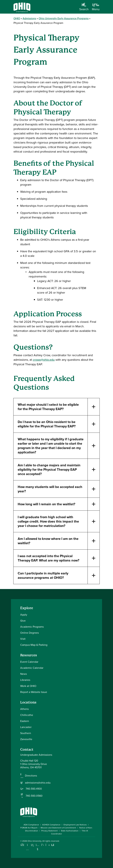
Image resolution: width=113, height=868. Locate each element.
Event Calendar (29, 662)
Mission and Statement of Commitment (58, 828)
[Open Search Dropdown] (84, 8)
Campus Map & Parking (34, 645)
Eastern (25, 721)
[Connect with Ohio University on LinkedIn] (32, 845)
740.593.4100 (33, 789)
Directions (31, 776)
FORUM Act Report (29, 828)
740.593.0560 (34, 796)
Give (23, 621)
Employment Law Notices (75, 825)
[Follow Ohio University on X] (43, 845)
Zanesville (26, 739)
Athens (24, 709)
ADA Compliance (31, 825)
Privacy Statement (50, 831)
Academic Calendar (32, 668)
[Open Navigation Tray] (96, 8)
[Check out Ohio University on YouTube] (38, 847)
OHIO (17, 18)
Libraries (25, 680)
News (24, 674)
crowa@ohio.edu (44, 360)
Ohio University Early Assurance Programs (64, 18)
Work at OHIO (28, 686)
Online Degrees (30, 633)
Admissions (29, 18)
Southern (26, 733)
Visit (23, 639)
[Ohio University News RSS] (53, 845)
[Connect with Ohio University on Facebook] (22, 845)
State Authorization (70, 831)
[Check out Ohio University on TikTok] (48, 845)
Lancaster (26, 727)
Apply (24, 615)
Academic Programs (32, 627)
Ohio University (34, 841)
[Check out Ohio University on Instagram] (27, 849)
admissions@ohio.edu (38, 783)
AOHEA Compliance (51, 825)
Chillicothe (27, 715)
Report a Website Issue (34, 692)
